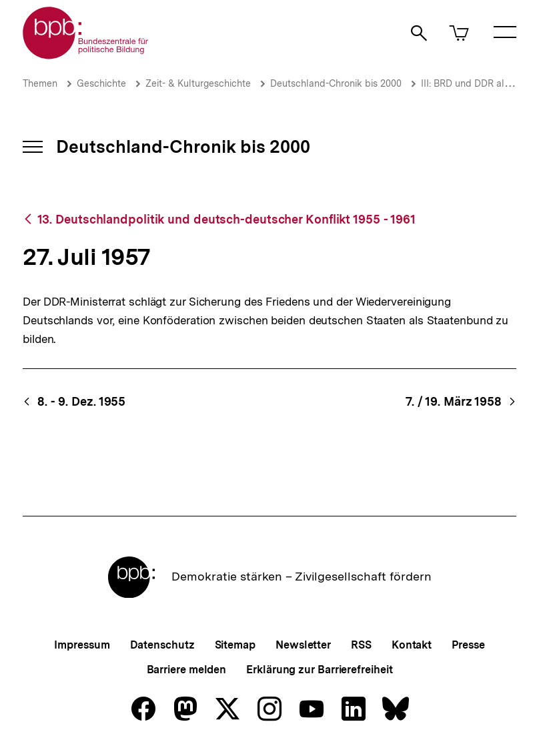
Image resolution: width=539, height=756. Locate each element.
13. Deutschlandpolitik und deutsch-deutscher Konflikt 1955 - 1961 (227, 219)
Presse (468, 645)
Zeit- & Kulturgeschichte (198, 83)
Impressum (82, 645)
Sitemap (235, 645)
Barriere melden (187, 670)
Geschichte (101, 83)
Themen (40, 83)
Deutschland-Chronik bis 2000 (336, 83)
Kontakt (412, 645)
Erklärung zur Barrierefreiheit (319, 670)
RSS (361, 645)
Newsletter (303, 645)
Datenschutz (162, 645)
